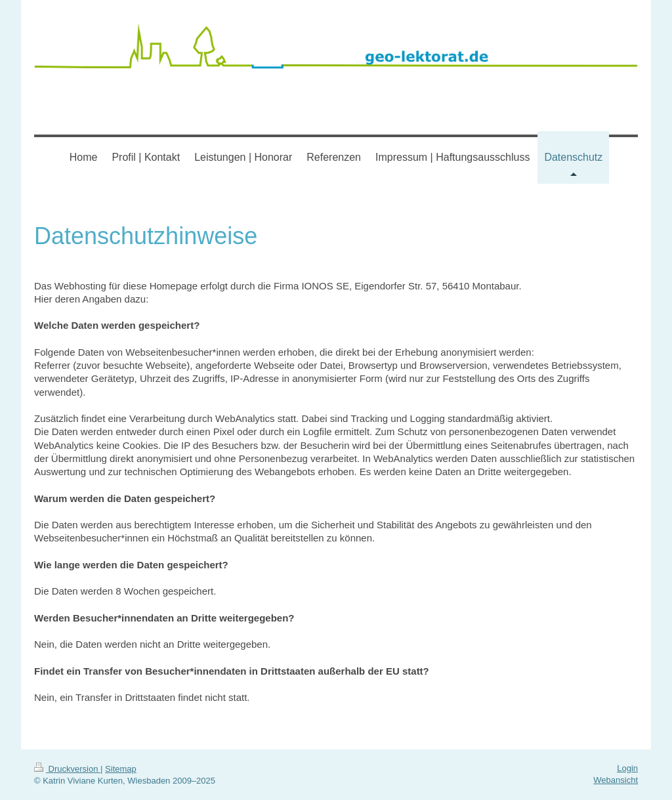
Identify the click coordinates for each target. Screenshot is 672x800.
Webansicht (616, 780)
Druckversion (67, 769)
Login (627, 768)
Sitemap (121, 769)
